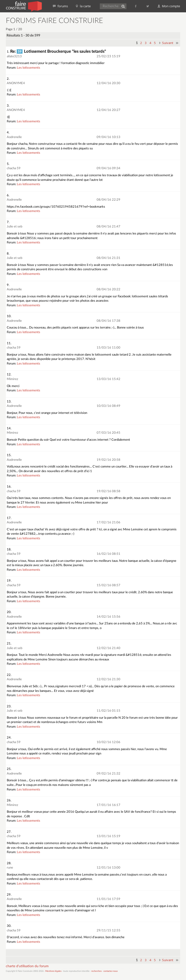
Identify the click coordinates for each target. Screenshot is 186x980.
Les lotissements (29, 68)
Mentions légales (53, 971)
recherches (97, 971)
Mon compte (169, 6)
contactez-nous (111, 971)
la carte (83, 6)
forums (60, 6)
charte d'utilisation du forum (27, 966)
